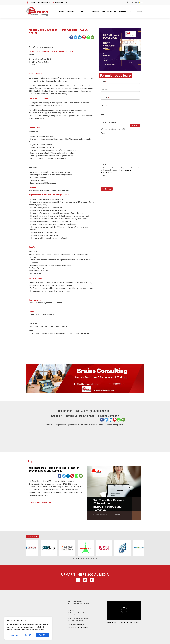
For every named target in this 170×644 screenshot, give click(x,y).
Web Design (110, 623)
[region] (28, 628)
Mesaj (103, 133)
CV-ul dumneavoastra (109, 122)
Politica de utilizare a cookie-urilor (78, 628)
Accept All (42, 635)
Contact (139, 11)
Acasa (62, 11)
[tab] (63, 445)
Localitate (105, 98)
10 (96, 558)
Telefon (104, 106)
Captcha (104, 176)
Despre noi (71, 11)
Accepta (104, 164)
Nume (103, 82)
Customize (14, 635)
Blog (131, 11)
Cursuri (122, 11)
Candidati (94, 11)
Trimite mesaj (107, 189)
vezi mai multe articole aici (41, 502)
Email (103, 114)
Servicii (83, 11)
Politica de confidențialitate (76, 625)
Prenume (104, 90)
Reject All (29, 635)
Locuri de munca (109, 11)
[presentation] (117, 181)
